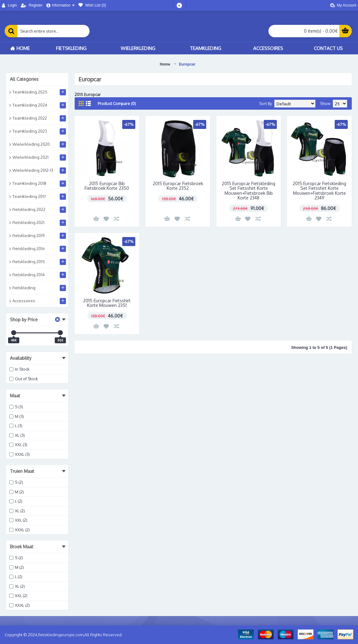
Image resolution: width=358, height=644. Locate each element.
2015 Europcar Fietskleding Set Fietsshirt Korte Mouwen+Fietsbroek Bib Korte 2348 (249, 191)
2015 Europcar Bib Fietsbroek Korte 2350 (107, 186)
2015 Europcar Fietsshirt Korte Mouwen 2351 (107, 303)
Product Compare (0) (117, 103)
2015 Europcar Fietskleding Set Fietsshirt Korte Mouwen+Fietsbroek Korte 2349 (319, 191)
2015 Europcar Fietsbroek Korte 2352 (178, 186)
